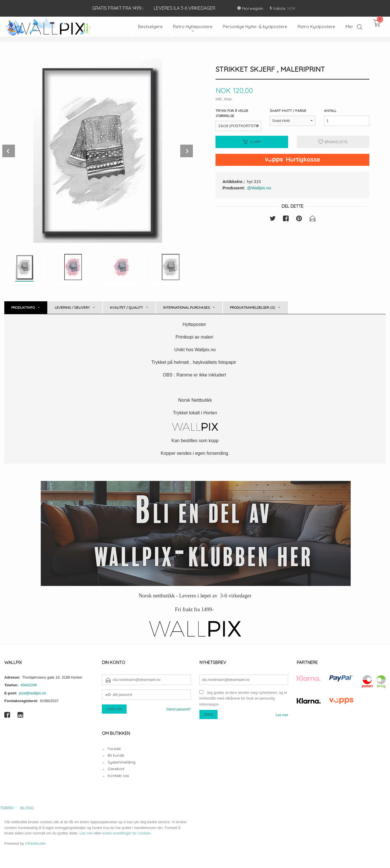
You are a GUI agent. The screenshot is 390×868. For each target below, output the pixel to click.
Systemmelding (122, 762)
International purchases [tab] (186, 307)
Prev (9, 151)
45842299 (29, 685)
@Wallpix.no (259, 188)
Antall (330, 111)
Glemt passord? (179, 709)
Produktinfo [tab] (23, 307)
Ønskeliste (333, 142)
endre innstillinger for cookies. (127, 833)
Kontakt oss (118, 776)
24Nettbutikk (35, 843)
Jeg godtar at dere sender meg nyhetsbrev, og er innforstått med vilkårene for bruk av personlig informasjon (243, 698)
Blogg (27, 808)
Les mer (282, 715)
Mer (349, 27)
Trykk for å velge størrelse (232, 113)
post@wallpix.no (33, 693)
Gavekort (116, 769)
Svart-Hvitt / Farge (288, 111)
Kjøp (252, 142)
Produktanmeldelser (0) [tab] (253, 307)
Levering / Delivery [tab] (72, 307)
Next (187, 151)
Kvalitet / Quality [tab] (126, 307)
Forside (114, 749)
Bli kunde (116, 755)
